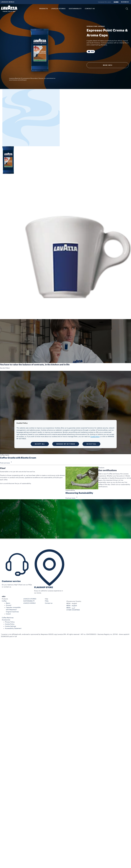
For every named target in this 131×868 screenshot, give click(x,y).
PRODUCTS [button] (44, 9)
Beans (8, 603)
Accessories (6, 620)
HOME (116, 2)
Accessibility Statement (13, 628)
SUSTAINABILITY (29, 601)
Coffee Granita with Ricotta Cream (18, 458)
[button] (127, 9)
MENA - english (72, 606)
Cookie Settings (10, 626)
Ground (9, 605)
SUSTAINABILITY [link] (75, 9)
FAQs (47, 601)
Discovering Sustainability (79, 493)
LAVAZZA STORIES (30, 599)
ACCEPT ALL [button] (40, 444)
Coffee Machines (8, 618)
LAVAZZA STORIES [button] (58, 9)
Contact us (49, 603)
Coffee (4, 601)
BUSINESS (125, 2)
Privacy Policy (10, 622)
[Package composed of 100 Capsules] (91, 52)
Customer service (11, 581)
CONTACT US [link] (90, 9)
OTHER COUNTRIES (73, 610)
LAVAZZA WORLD (8, 2)
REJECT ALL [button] (91, 444)
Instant (8, 614)
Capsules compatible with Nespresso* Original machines (13, 610)
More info (108, 65)
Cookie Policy (10, 624)
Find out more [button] (6, 463)
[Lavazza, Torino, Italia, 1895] (9, 9)
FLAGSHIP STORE (44, 587)
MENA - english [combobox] (72, 604)
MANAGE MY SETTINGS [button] (66, 444)
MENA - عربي (71, 608)
